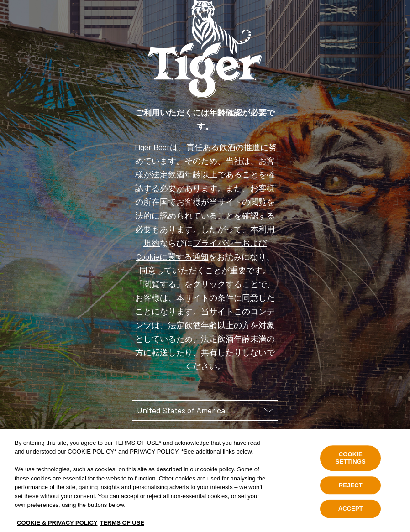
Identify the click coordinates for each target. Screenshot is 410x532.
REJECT (351, 492)
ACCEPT (351, 515)
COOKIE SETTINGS (351, 465)
